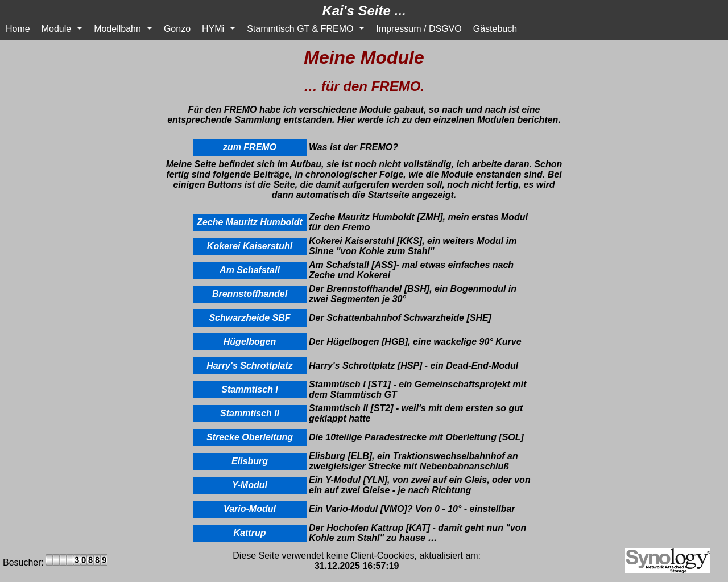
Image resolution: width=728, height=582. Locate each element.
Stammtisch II (250, 413)
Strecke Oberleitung (250, 437)
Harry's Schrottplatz (249, 366)
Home (18, 29)
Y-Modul (250, 485)
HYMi (213, 29)
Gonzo (177, 29)
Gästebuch (495, 29)
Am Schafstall (250, 270)
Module (56, 29)
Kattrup (250, 533)
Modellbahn (117, 29)
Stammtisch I (250, 389)
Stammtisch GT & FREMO (300, 29)
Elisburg (250, 461)
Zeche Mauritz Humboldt (250, 222)
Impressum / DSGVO (419, 29)
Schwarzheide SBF (249, 318)
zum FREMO (250, 147)
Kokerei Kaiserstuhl (250, 246)
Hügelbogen (250, 342)
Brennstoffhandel (250, 294)
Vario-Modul (250, 509)
